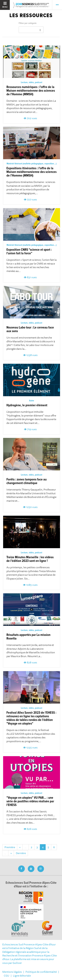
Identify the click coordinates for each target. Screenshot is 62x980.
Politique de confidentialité (41, 972)
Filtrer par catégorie (28, 23)
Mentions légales (12, 972)
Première (10, 847)
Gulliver (17, 963)
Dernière (21, 853)
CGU (7, 976)
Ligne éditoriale (22, 976)
